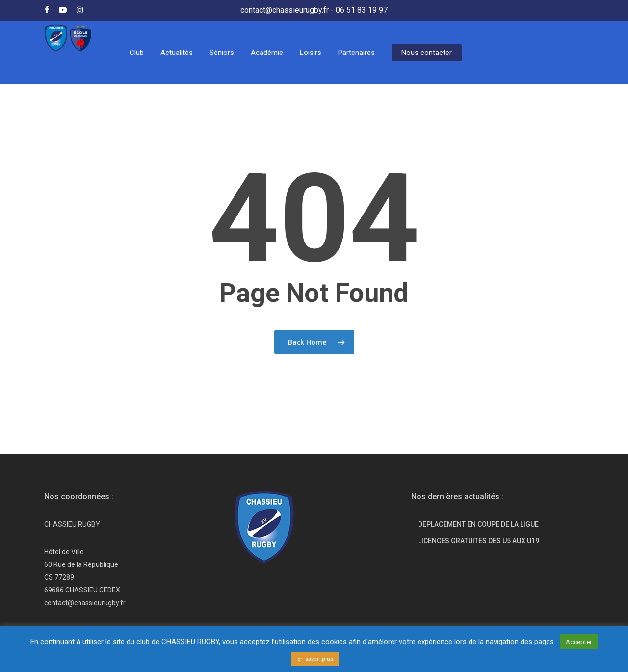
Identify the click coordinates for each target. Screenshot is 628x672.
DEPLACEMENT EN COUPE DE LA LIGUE (478, 524)
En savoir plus (315, 659)
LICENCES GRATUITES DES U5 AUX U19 (479, 541)
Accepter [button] (579, 642)
